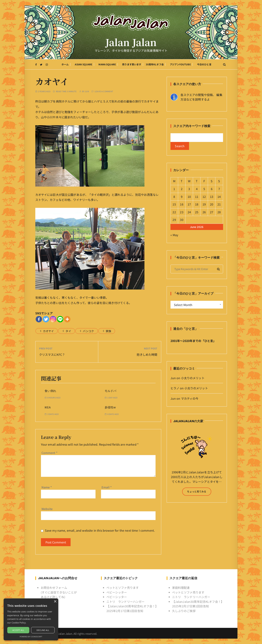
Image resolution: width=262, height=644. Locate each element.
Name (47, 487)
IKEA (48, 407)
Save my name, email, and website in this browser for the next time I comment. (100, 530)
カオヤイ (48, 331)
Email (107, 487)
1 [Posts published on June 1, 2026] (174, 189)
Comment (49, 453)
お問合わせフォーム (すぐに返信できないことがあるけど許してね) (59, 592)
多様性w (110, 407)
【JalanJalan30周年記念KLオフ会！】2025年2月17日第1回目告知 (132, 608)
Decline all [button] (43, 630)
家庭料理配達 (181, 588)
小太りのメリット (193, 378)
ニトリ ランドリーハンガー (126, 602)
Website (47, 509)
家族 (108, 331)
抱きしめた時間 (147, 354)
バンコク (88, 331)
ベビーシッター (117, 592)
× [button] (55, 602)
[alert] (31, 619)
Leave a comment (104, 91)
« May (174, 235)
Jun (87, 91)
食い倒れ (50, 391)
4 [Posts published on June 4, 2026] (197, 189)
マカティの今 (190, 398)
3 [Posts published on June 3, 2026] (189, 189)
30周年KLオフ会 (155, 64)
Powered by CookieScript (31, 637)
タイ (68, 331)
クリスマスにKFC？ (52, 354)
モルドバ (110, 391)
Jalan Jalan (131, 42)
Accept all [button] (18, 630)
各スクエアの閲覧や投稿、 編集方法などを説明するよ (201, 97)
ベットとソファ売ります (123, 588)
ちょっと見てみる (197, 491)
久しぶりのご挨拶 (184, 611)
